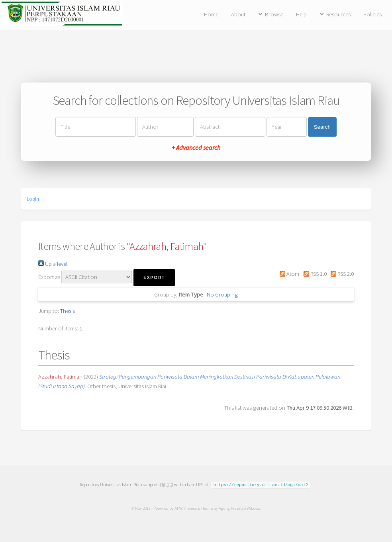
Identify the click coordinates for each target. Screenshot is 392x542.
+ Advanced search (196, 147)
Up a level (53, 264)
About (238, 14)
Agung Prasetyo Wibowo (239, 508)
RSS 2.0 (341, 274)
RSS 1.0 (313, 274)
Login (33, 199)
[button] (154, 278)
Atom (288, 274)
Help (301, 14)
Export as (49, 277)
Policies (372, 14)
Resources (338, 14)
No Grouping (222, 295)
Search (322, 127)
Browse (274, 14)
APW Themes (185, 508)
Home (211, 14)
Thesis (68, 311)
